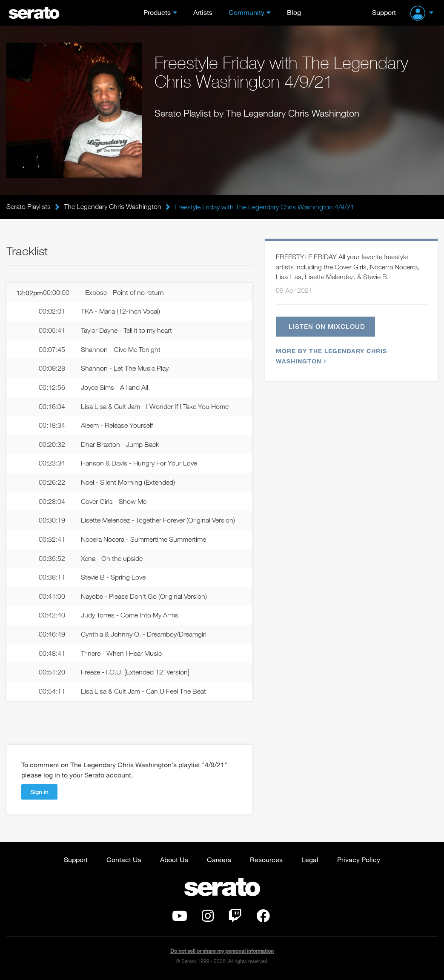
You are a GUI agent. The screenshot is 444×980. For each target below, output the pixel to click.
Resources (266, 861)
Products (157, 12)
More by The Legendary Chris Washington (331, 356)
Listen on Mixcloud (327, 326)
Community (246, 12)
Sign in (39, 793)
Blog (294, 12)
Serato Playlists (29, 207)
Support (384, 12)
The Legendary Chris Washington (113, 207)
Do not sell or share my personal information (222, 952)
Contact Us (124, 861)
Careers (219, 861)
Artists (203, 12)
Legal (310, 861)
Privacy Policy (359, 861)
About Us (174, 861)
